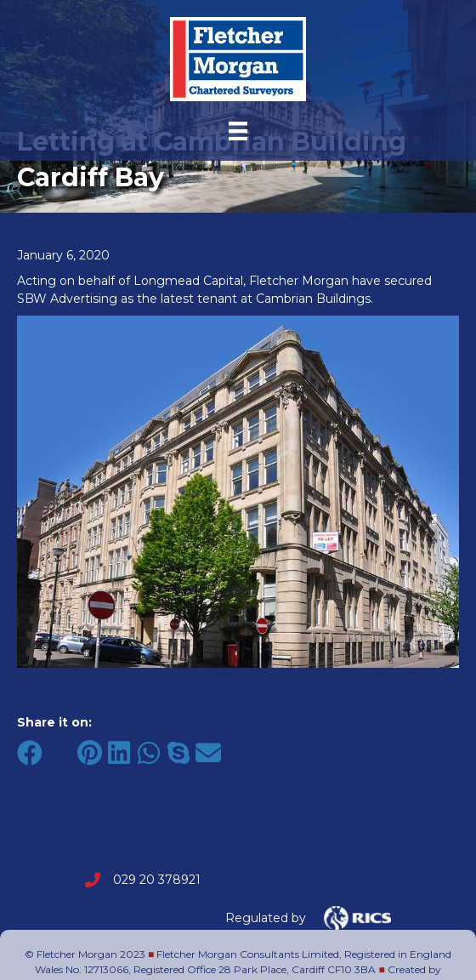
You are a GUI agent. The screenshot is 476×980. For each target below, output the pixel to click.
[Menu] (238, 131)
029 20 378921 (157, 880)
